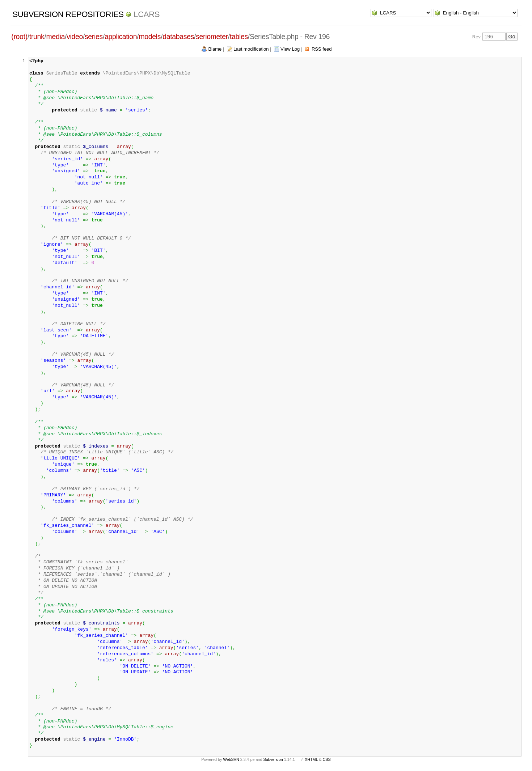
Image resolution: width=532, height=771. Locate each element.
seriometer (212, 37)
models (150, 37)
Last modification (251, 49)
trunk (37, 37)
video (75, 37)
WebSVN (231, 759)
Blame (215, 49)
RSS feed (322, 49)
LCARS (147, 14)
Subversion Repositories (68, 14)
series (94, 37)
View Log (290, 49)
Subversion (273, 759)
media (56, 37)
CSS (327, 759)
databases (178, 37)
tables (239, 37)
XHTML (311, 759)
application (121, 37)
